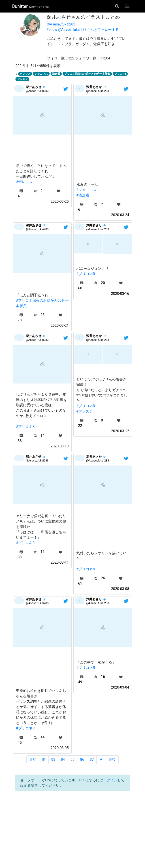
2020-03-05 (60, 748)
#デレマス (24, 182)
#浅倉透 (83, 195)
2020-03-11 (60, 562)
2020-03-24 (120, 215)
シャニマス (41, 74)
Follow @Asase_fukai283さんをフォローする (83, 30)
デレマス (25, 74)
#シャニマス (86, 190)
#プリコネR (86, 274)
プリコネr (120, 74)
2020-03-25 (60, 201)
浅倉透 (56, 74)
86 (82, 759)
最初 (33, 759)
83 (53, 759)
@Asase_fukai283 (61, 24)
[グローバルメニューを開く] (127, 6)
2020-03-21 (60, 325)
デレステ (22, 79)
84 (63, 759)
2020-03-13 (60, 446)
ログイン (110, 780)
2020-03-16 (120, 294)
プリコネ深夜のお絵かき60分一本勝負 (87, 74)
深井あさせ (34, 87)
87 (92, 759)
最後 (112, 759)
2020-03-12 (120, 431)
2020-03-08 (120, 589)
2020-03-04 (120, 687)
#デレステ (85, 411)
